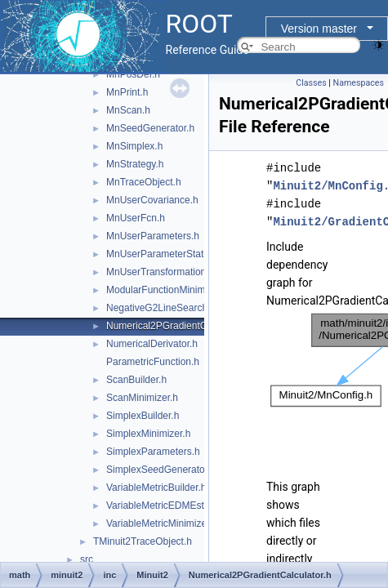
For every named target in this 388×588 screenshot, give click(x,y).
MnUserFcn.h (136, 218)
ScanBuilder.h (136, 380)
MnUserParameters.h (153, 236)
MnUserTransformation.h (160, 272)
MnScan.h (128, 110)
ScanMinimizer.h (142, 398)
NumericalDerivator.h (152, 344)
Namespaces (359, 83)
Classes (311, 83)
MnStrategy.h (135, 164)
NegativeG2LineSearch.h (161, 308)
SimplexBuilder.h (143, 416)
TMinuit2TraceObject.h (143, 541)
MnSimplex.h (134, 146)
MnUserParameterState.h (162, 254)
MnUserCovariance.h (152, 200)
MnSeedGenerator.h (150, 128)
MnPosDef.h (133, 74)
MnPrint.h (127, 92)
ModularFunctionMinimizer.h (167, 290)
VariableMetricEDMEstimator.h (173, 506)
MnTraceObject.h (144, 182)
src (87, 559)
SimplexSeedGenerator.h (161, 470)
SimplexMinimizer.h (148, 434)
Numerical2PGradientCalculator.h (179, 326)
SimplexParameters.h (153, 452)
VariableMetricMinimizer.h (162, 523)
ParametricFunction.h (153, 362)
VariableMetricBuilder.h (156, 488)
